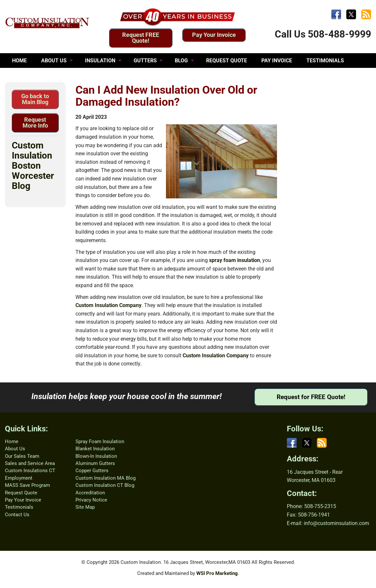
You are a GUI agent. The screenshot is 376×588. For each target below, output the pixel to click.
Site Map (85, 507)
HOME (19, 61)
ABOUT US (54, 61)
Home (12, 441)
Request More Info (35, 123)
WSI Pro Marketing (217, 573)
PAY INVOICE (277, 61)
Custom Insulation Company (108, 305)
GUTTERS (145, 61)
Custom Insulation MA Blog (106, 478)
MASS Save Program (27, 485)
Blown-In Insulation (96, 456)
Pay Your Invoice (214, 35)
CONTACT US (28, 75)
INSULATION (100, 61)
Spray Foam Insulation (100, 441)
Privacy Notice (91, 500)
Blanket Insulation (95, 449)
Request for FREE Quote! (311, 397)
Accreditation (90, 493)
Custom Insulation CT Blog (105, 485)
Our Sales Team (22, 456)
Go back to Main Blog (35, 99)
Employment (19, 478)
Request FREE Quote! (141, 38)
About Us (15, 449)
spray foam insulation (235, 260)
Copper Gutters (92, 471)
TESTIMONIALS (325, 61)
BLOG (181, 61)
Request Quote (21, 493)
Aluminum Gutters (95, 463)
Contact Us (17, 515)
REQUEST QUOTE (227, 61)
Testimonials (19, 507)
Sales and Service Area (30, 463)
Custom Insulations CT (30, 471)
